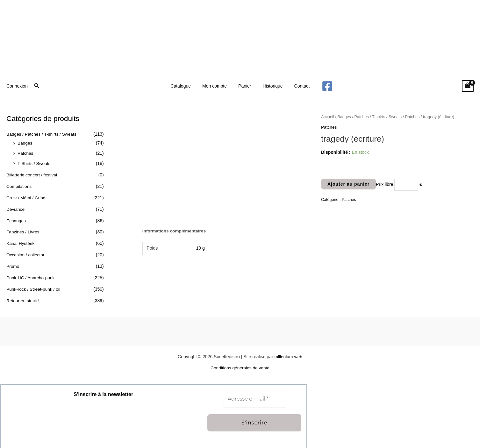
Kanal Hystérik (21, 242)
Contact (297, 86)
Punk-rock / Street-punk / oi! (34, 288)
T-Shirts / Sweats (34, 163)
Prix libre (384, 184)
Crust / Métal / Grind (26, 197)
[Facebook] (321, 86)
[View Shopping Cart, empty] (468, 86)
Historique (270, 86)
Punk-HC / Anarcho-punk (31, 276)
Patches (26, 153)
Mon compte (217, 86)
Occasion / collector (26, 253)
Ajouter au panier (348, 184)
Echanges (16, 220)
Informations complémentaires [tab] (175, 231)
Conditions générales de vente (240, 366)
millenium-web (288, 355)
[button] (37, 86)
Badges (25, 143)
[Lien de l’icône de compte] (17, 86)
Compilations (19, 186)
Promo (13, 265)
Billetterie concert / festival (32, 174)
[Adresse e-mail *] (254, 397)
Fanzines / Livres (23, 231)
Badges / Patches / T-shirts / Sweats (42, 134)
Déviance (16, 208)
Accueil (328, 117)
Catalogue (186, 86)
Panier (245, 86)
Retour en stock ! (23, 299)
